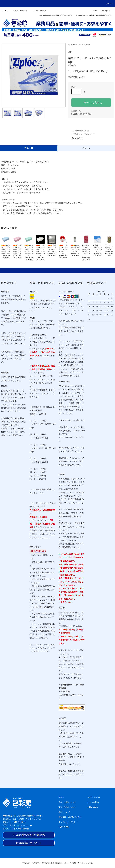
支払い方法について (67, 802)
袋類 (76, 44)
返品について (76, 111)
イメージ (86, 148)
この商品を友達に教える (79, 130)
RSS (61, 827)
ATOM (67, 827)
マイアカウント (94, 797)
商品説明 (29, 148)
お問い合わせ (93, 807)
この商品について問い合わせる (81, 134)
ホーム (5, 11)
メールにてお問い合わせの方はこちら (29, 835)
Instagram (104, 11)
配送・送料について (67, 807)
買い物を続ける (76, 138)
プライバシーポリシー (68, 822)
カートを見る (93, 802)
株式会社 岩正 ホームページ (29, 843)
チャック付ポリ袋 (84, 44)
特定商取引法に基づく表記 (81, 114)
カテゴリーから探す (19, 11)
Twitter (93, 11)
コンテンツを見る (38, 11)
